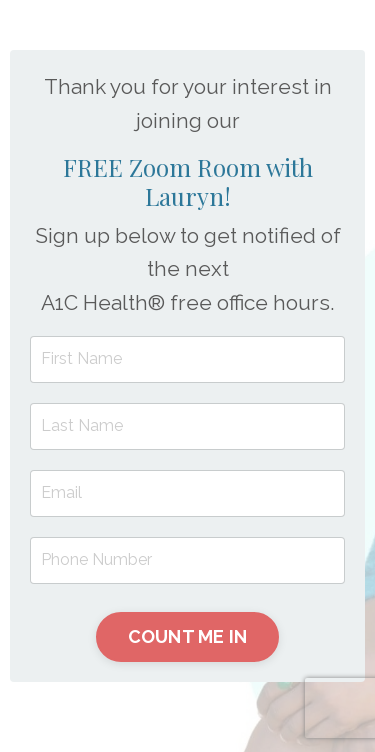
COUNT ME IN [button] (188, 636)
